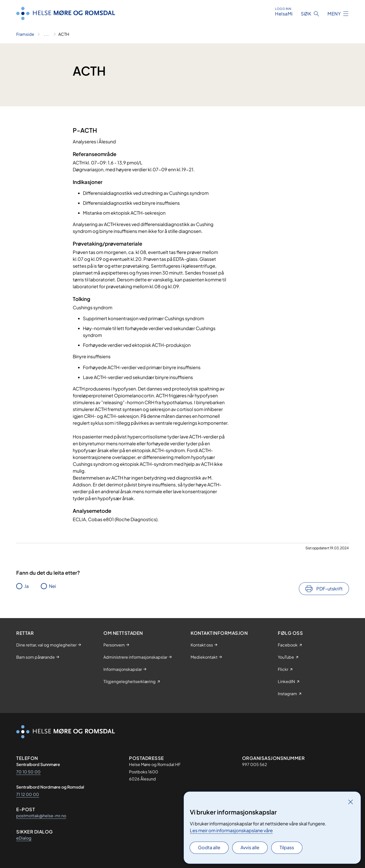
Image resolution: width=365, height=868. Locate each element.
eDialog (24, 838)
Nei (52, 586)
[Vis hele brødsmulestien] (46, 34)
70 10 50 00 (28, 772)
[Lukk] (351, 802)
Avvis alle (250, 847)
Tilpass (287, 847)
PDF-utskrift (330, 589)
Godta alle (209, 847)
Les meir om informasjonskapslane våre (231, 830)
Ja (26, 586)
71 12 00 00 (28, 794)
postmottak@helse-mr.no (41, 816)
